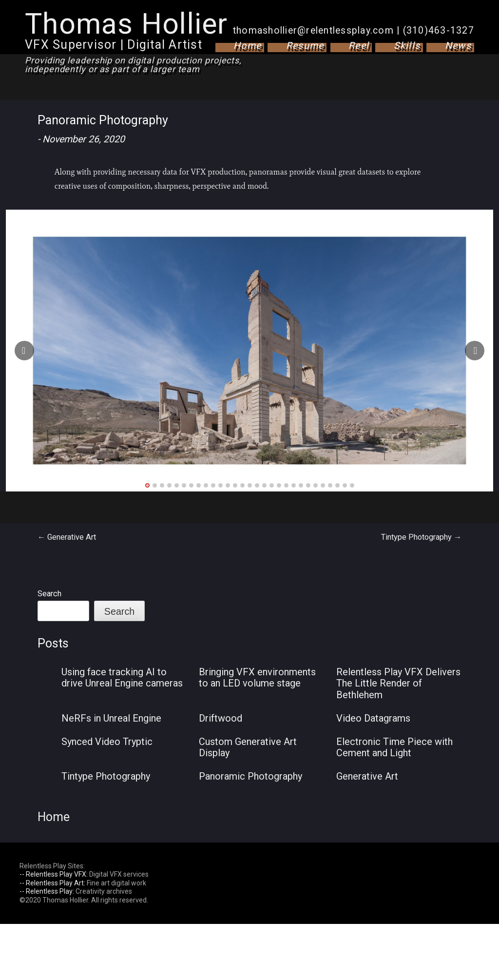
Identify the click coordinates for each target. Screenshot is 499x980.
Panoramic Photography (250, 776)
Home (247, 46)
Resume (305, 46)
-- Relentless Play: (47, 891)
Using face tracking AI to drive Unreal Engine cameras (122, 678)
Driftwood (221, 718)
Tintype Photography (421, 537)
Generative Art (67, 537)
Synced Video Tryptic (107, 742)
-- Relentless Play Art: (52, 883)
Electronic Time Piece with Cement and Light (394, 747)
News (458, 46)
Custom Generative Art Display (248, 747)
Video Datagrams (373, 718)
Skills (407, 46)
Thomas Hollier (126, 24)
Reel (359, 46)
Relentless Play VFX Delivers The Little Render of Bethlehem (398, 683)
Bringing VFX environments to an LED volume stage (257, 678)
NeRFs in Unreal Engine (111, 718)
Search (49, 594)
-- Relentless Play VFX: (54, 874)
